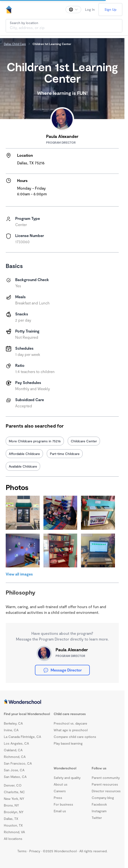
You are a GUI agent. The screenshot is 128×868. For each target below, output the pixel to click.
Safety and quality (67, 778)
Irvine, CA (11, 730)
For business (63, 804)
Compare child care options (75, 737)
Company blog (103, 798)
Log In (90, 9)
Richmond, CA (15, 757)
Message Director (62, 670)
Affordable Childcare (24, 454)
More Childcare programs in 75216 (35, 441)
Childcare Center (84, 441)
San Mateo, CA (15, 777)
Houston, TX (13, 825)
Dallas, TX (11, 819)
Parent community (106, 778)
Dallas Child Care (15, 44)
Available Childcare (23, 466)
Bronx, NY (11, 805)
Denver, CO (13, 785)
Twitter (97, 818)
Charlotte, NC (14, 792)
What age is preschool (71, 730)
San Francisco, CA (18, 763)
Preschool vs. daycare (70, 723)
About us (61, 784)
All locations (13, 839)
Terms (22, 851)
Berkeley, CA (13, 723)
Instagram (99, 811)
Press (58, 798)
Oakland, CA (13, 750)
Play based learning (68, 743)
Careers (60, 791)
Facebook (99, 804)
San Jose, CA (14, 770)
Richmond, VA (14, 832)
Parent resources (105, 784)
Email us (60, 811)
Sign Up (110, 9)
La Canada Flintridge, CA (22, 737)
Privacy (35, 851)
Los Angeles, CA (16, 743)
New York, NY (14, 799)
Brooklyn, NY (14, 812)
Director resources (106, 791)
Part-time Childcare (65, 454)
